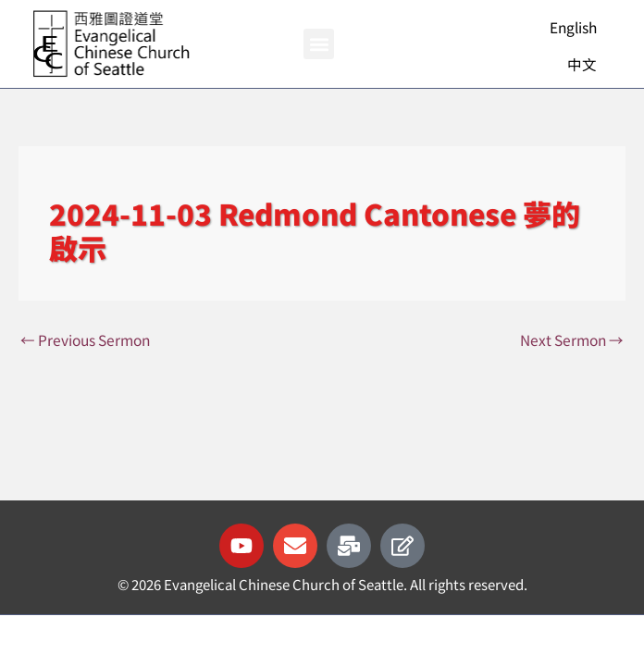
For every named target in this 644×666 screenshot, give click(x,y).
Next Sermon (572, 339)
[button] (319, 44)
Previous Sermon (85, 339)
